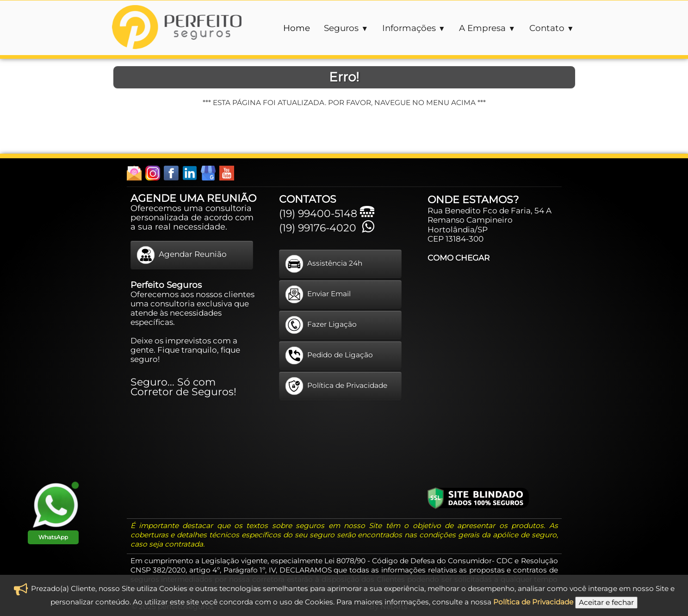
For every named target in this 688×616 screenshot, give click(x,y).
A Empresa (487, 28)
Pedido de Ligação (329, 355)
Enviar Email (318, 294)
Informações (414, 28)
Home (297, 28)
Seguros (346, 28)
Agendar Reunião (182, 255)
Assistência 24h (324, 264)
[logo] (177, 28)
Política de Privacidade (336, 386)
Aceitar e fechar (606, 602)
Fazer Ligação (321, 325)
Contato (552, 28)
